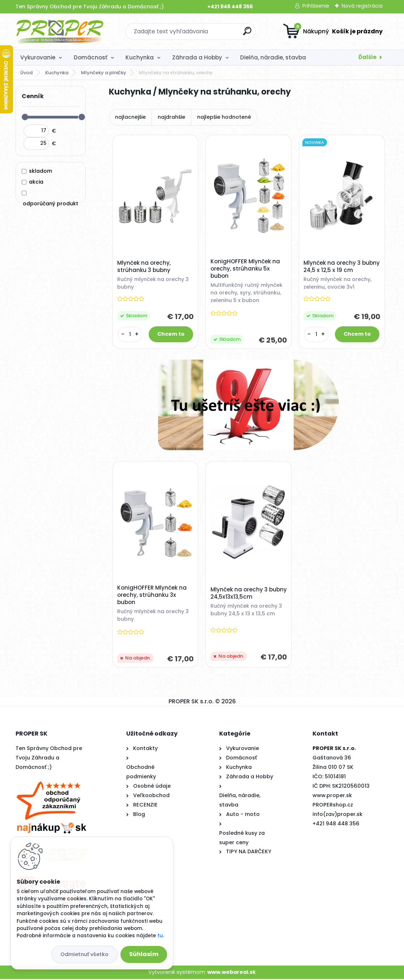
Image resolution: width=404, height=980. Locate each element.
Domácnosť (91, 57)
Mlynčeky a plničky (104, 73)
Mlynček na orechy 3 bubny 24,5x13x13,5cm (241, 594)
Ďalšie (367, 57)
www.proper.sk (332, 796)
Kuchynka (140, 57)
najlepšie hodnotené (224, 117)
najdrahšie (171, 117)
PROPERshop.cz (333, 805)
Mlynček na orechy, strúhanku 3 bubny (144, 267)
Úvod (26, 73)
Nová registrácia (362, 6)
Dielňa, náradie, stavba (273, 57)
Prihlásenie (316, 6)
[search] (247, 34)
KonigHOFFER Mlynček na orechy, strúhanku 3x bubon (152, 596)
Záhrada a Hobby (197, 57)
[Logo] (60, 32)
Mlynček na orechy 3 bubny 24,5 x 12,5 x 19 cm (338, 267)
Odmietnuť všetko (84, 954)
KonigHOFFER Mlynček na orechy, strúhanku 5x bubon (245, 269)
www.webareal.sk (231, 973)
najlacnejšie (130, 117)
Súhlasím (144, 954)
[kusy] (130, 334)
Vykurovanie (38, 57)
